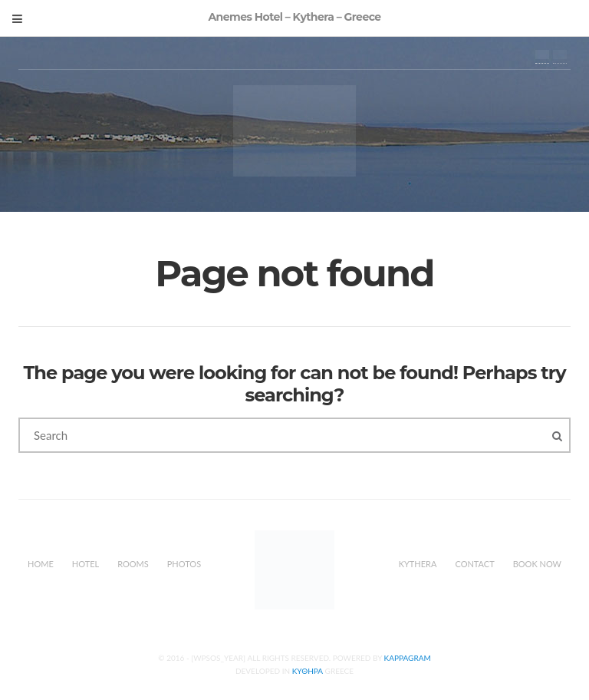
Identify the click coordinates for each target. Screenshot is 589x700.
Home (41, 564)
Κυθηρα (308, 671)
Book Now (537, 564)
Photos (184, 564)
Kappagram (408, 658)
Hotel (86, 564)
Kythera (418, 564)
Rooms (133, 564)
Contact (474, 564)
